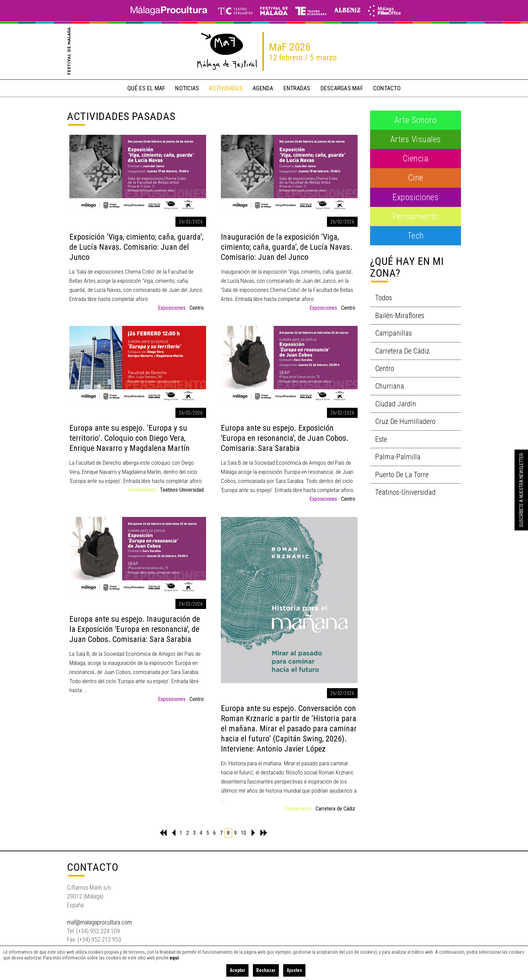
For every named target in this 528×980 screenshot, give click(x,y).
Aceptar (237, 970)
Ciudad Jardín (396, 404)
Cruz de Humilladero (405, 421)
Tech (416, 236)
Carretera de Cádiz (335, 809)
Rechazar (266, 970)
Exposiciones (172, 308)
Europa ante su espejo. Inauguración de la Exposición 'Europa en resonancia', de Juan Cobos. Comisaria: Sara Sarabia (135, 629)
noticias (187, 88)
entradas (297, 88)
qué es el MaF (146, 88)
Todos (384, 298)
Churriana (390, 386)
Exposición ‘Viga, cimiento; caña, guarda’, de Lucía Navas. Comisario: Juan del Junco (136, 247)
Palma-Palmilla (398, 457)
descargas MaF (342, 88)
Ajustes (294, 970)
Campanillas (393, 333)
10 (243, 833)
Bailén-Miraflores (400, 316)
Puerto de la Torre (402, 475)
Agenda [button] (263, 88)
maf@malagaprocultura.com (100, 922)
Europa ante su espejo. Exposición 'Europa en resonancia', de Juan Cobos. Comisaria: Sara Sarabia (285, 438)
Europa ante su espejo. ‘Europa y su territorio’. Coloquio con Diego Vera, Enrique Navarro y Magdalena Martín (129, 438)
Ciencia (416, 158)
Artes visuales (416, 139)
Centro (197, 308)
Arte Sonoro (416, 120)
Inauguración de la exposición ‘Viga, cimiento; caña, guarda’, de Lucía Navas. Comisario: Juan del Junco (287, 247)
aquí (174, 958)
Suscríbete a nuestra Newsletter (521, 490)
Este (381, 439)
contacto (387, 88)
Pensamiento (142, 490)
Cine (416, 178)
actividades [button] (226, 88)
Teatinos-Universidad (182, 490)
